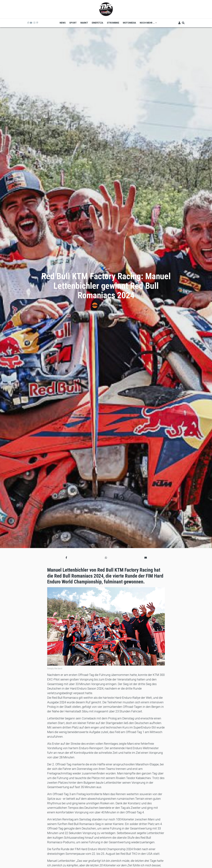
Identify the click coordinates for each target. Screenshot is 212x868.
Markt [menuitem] (84, 23)
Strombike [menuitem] (113, 23)
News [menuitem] (63, 23)
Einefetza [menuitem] (97, 23)
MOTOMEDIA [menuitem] (129, 23)
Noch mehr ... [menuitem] (147, 24)
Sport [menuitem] (73, 23)
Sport (107, 269)
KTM (104, 305)
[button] (66, 558)
